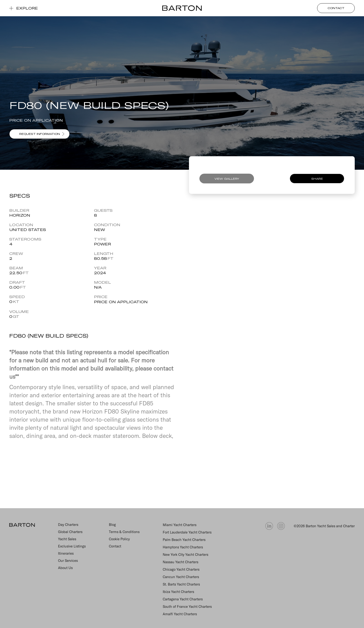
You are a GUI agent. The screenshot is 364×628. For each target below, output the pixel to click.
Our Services (68, 561)
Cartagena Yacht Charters (183, 599)
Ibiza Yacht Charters (178, 592)
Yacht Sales (67, 539)
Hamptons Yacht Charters (183, 547)
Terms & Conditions (124, 532)
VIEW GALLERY (227, 179)
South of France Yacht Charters (187, 607)
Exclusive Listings (72, 546)
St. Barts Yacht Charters (181, 584)
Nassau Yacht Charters (180, 562)
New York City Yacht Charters (185, 555)
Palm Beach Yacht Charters (184, 540)
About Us (65, 568)
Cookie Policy (119, 539)
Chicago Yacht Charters (181, 569)
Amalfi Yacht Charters (180, 614)
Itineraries (66, 553)
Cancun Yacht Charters (181, 577)
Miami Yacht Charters (180, 525)
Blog (112, 525)
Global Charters (70, 532)
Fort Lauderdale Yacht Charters (187, 532)
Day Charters (68, 525)
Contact (115, 546)
